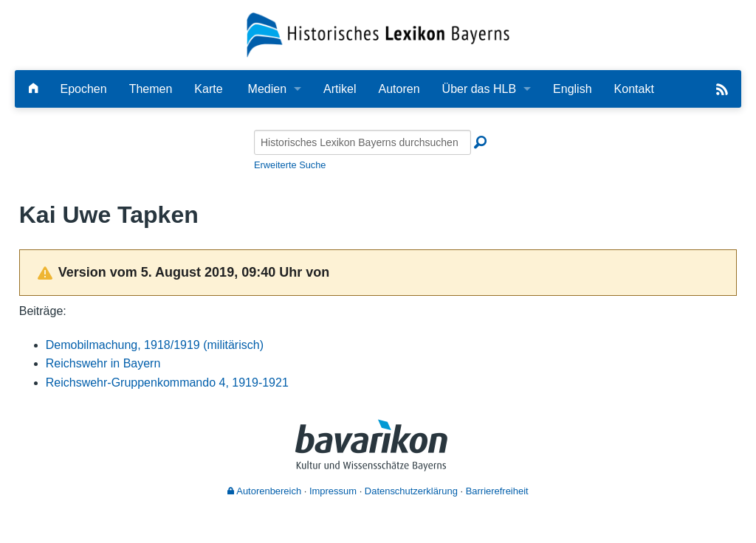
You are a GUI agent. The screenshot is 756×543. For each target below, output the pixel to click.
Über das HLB (480, 89)
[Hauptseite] (33, 89)
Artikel (340, 89)
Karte (208, 89)
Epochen (83, 89)
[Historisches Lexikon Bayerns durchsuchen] (362, 142)
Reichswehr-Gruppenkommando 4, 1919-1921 (167, 383)
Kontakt (634, 89)
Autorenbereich (264, 491)
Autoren (399, 89)
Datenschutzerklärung (411, 491)
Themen (151, 89)
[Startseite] (378, 34)
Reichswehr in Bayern (103, 363)
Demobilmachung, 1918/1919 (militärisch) (155, 345)
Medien (267, 89)
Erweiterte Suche (290, 165)
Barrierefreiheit (497, 491)
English (572, 89)
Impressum (333, 491)
